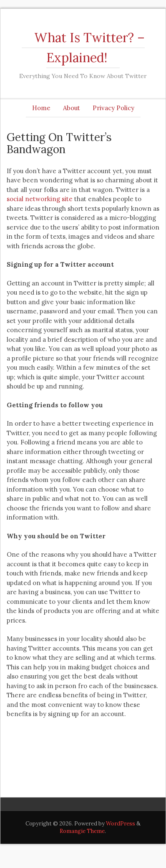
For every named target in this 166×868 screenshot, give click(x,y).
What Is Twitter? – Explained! (89, 48)
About (72, 108)
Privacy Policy (113, 108)
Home (41, 108)
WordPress (121, 824)
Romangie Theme (82, 831)
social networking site (40, 199)
